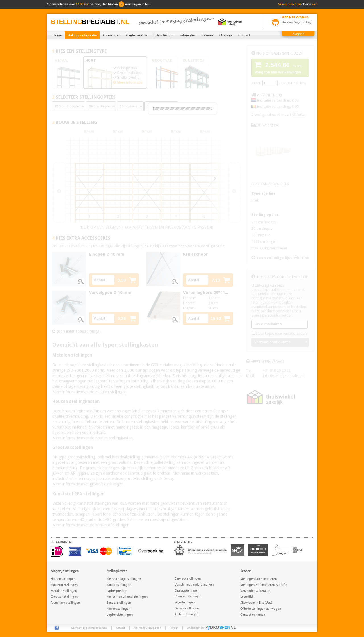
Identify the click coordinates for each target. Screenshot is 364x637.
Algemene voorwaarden (147, 628)
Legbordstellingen (120, 614)
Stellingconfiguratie (82, 35)
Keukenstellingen (118, 608)
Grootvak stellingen (64, 596)
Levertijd (247, 596)
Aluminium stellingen (65, 602)
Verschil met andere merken (194, 584)
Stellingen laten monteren (258, 579)
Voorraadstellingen (188, 596)
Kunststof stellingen (64, 585)
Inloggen (298, 34)
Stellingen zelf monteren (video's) (263, 585)
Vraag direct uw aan (298, 4)
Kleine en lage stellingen (124, 579)
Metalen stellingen (64, 591)
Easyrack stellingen (188, 578)
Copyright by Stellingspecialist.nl (89, 628)
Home (57, 35)
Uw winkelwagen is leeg (296, 22)
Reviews (208, 35)
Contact (244, 35)
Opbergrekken (117, 591)
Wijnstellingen (185, 602)
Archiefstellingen (186, 614)
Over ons (226, 35)
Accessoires (111, 35)
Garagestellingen (187, 608)
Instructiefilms (163, 35)
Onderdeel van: (211, 628)
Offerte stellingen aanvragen (261, 608)
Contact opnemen (253, 614)
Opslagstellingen (187, 590)
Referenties (188, 35)
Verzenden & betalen (255, 591)
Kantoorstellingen (119, 585)
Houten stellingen (63, 579)
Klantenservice (136, 35)
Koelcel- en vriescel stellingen (127, 596)
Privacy (174, 628)
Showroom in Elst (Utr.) (256, 602)
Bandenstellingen (119, 602)
